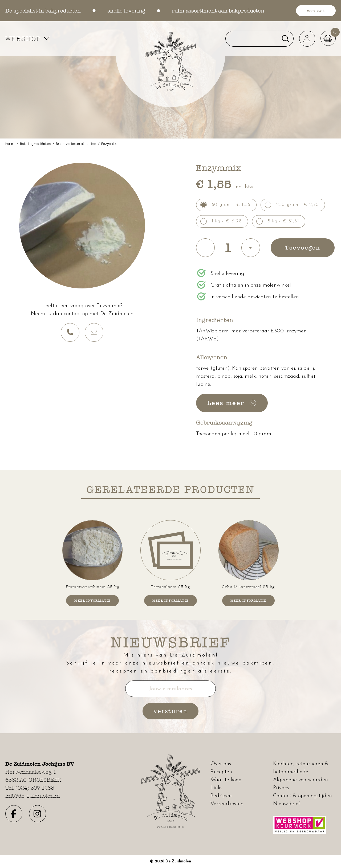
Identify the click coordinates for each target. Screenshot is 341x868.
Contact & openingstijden (303, 796)
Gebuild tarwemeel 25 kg (248, 587)
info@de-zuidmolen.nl (33, 796)
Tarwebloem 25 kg (170, 587)
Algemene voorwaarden (301, 780)
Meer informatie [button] (92, 601)
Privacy (281, 788)
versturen (170, 711)
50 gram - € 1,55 (231, 205)
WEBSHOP (28, 39)
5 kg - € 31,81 (284, 221)
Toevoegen (303, 247)
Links (216, 788)
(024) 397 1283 (35, 788)
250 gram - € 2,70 (298, 205)
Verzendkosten (227, 804)
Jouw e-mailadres (170, 689)
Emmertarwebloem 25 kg (93, 587)
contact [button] (316, 11)
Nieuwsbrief (287, 804)
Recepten (221, 772)
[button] (306, 39)
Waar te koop (226, 780)
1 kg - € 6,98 (227, 221)
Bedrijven (221, 796)
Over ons (221, 764)
